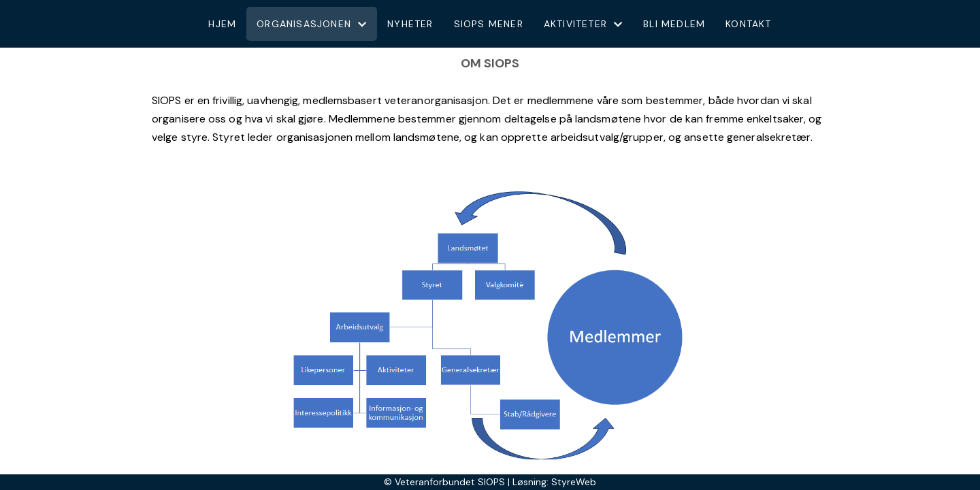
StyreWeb (574, 482)
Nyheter (410, 24)
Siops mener (489, 24)
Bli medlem (674, 24)
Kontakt (748, 24)
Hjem (222, 24)
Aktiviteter (583, 24)
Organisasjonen (312, 24)
